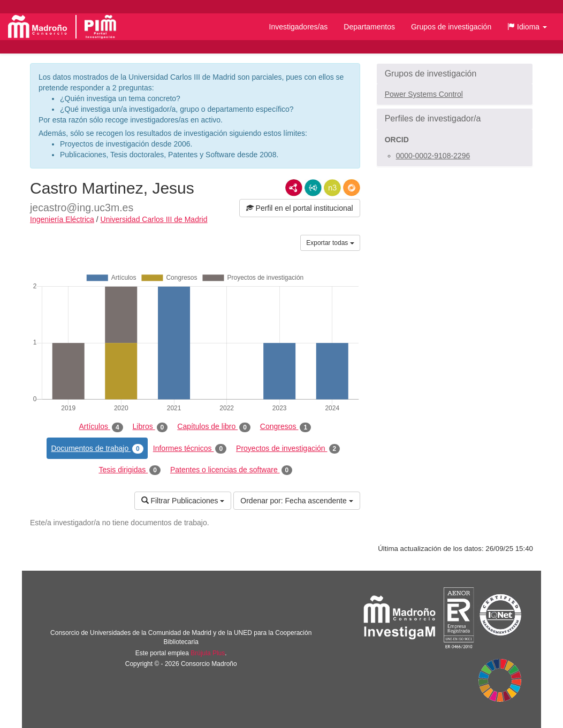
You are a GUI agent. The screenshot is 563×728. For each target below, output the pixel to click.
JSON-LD (313, 188)
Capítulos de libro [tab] (214, 427)
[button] (527, 27)
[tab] (455, 74)
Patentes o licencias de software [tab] (231, 470)
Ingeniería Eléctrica (62, 219)
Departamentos (369, 27)
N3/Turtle (332, 188)
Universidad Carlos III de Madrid (154, 219)
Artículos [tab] (101, 427)
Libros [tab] (150, 427)
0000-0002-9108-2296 (433, 156)
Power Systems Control (424, 94)
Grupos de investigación (451, 27)
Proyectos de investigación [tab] (288, 449)
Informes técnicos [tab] (190, 449)
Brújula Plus (208, 653)
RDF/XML (294, 188)
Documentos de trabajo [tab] (97, 449)
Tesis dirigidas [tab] (130, 470)
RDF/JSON (352, 188)
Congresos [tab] (286, 427)
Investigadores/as (299, 27)
